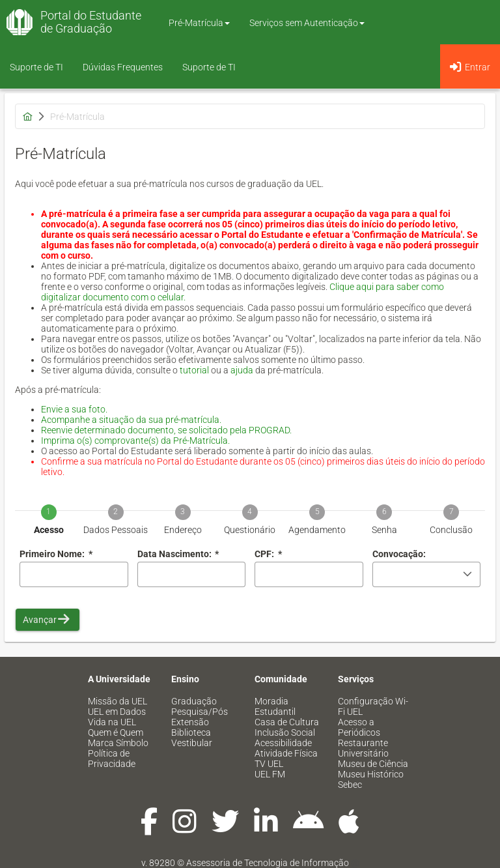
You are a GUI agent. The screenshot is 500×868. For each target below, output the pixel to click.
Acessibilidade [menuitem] (283, 743)
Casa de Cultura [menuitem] (287, 722)
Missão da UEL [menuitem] (118, 701)
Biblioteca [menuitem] (191, 732)
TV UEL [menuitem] (269, 764)
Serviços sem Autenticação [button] (307, 23)
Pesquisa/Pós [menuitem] (200, 712)
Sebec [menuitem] (350, 785)
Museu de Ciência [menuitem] (373, 764)
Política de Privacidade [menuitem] (112, 759)
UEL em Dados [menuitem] (117, 712)
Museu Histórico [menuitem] (371, 774)
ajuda (242, 370)
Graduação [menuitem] (194, 701)
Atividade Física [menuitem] (286, 753)
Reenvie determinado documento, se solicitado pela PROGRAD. (166, 430)
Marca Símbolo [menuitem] (118, 743)
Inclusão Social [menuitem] (285, 732)
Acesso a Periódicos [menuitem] (359, 727)
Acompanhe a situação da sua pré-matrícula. (131, 420)
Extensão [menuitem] (190, 722)
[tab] (49, 511)
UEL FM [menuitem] (270, 774)
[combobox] (192, 574)
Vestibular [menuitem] (192, 743)
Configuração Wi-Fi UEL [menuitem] (373, 706)
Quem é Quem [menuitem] (116, 732)
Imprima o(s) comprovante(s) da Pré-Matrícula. (135, 441)
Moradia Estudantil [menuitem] (275, 706)
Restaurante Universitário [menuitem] (363, 748)
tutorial (194, 370)
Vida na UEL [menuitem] (112, 722)
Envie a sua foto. (74, 409)
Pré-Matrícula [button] (199, 23)
